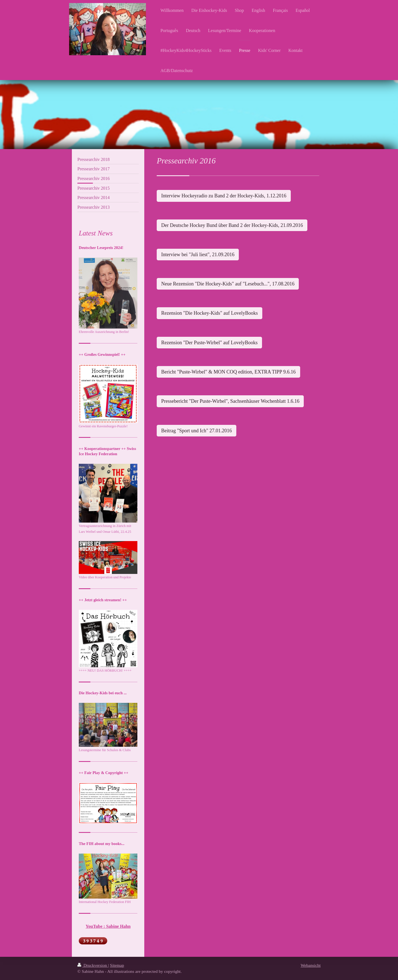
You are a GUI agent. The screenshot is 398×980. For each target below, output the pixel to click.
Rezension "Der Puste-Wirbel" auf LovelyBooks (209, 343)
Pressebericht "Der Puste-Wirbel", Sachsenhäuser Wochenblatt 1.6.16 (230, 401)
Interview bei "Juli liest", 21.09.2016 (198, 255)
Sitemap (117, 965)
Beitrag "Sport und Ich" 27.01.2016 (197, 431)
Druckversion (93, 965)
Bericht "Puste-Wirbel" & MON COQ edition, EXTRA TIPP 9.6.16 (228, 372)
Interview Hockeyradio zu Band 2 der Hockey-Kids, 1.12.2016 (224, 196)
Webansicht (311, 965)
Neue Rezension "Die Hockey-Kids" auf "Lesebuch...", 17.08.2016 (228, 284)
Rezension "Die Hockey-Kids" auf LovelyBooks (210, 313)
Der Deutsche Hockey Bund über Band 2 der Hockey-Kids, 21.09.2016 (232, 225)
